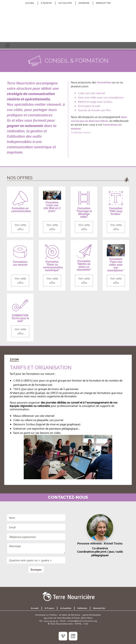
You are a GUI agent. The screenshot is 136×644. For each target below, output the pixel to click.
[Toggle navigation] (8, 45)
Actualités (65, 3)
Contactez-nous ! (81, 132)
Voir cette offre (20, 227)
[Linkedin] (73, 636)
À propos (46, 3)
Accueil (30, 3)
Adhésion (84, 3)
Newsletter (103, 3)
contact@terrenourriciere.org (82, 621)
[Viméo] (63, 636)
